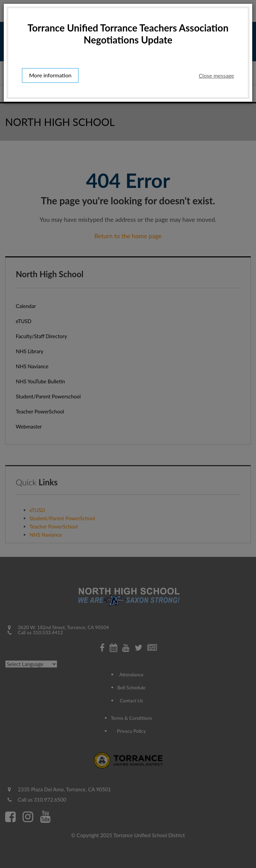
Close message (216, 75)
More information (50, 76)
